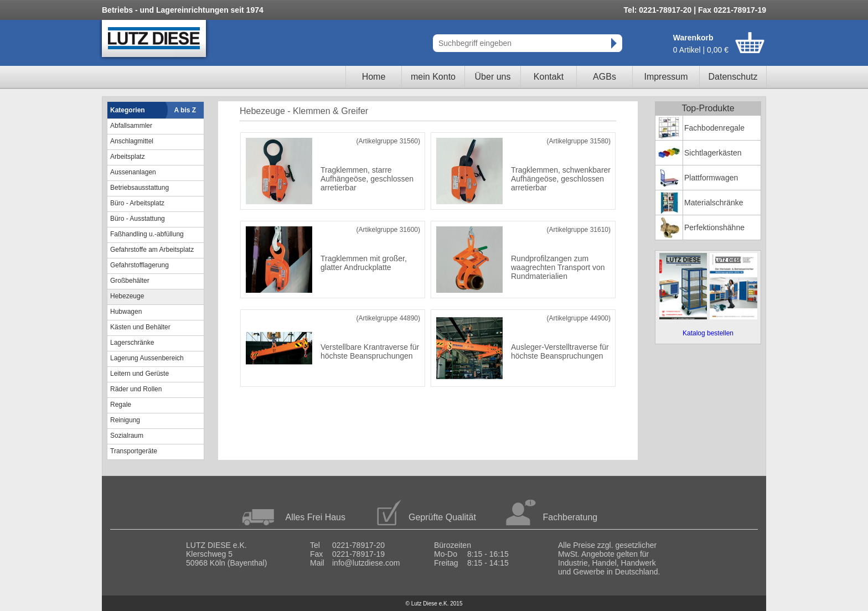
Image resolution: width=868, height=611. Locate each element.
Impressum (666, 77)
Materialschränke (714, 203)
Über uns (493, 77)
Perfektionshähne (714, 227)
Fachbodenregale (714, 128)
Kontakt (549, 77)
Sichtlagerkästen (713, 153)
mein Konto (433, 77)
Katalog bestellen (708, 333)
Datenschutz (733, 77)
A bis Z (185, 110)
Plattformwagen (711, 178)
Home (374, 77)
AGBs (604, 77)
